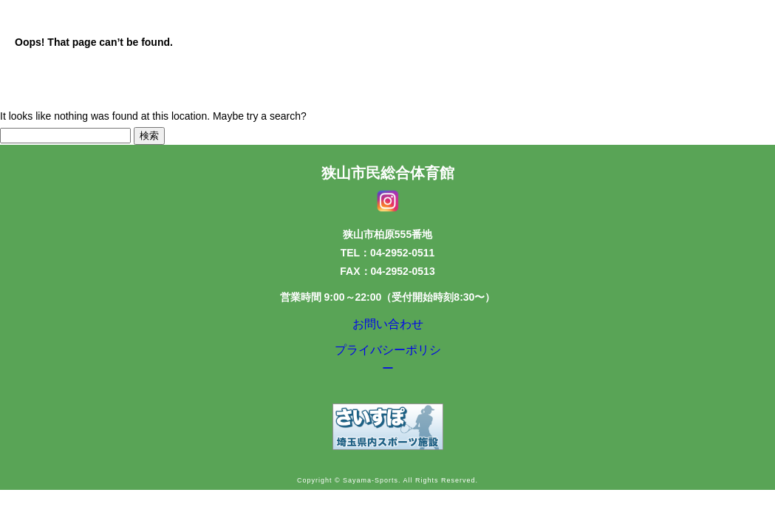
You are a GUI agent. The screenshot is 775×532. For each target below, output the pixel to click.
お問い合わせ (388, 327)
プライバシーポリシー (388, 361)
